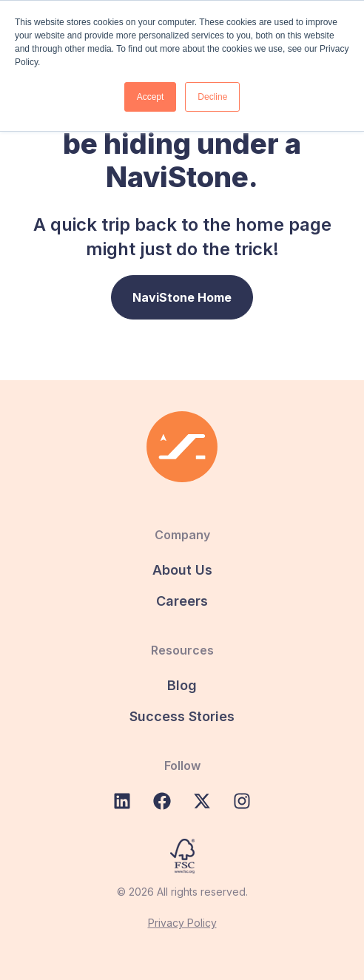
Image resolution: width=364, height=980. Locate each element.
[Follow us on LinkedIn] (122, 801)
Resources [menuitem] (182, 650)
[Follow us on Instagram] (242, 801)
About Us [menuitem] (182, 570)
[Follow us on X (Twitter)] (202, 801)
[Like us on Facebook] (162, 801)
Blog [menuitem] (182, 685)
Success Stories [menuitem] (182, 716)
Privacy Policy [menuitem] (182, 923)
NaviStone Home (182, 297)
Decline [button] (212, 97)
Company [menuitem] (182, 535)
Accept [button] (151, 97)
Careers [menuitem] (182, 601)
